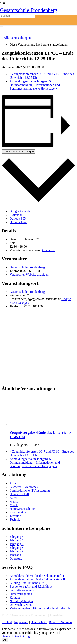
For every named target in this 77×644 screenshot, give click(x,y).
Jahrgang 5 (17, 537)
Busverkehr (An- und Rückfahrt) (31, 587)
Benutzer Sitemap (60, 622)
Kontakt (15, 597)
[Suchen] (18, 16)
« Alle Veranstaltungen (16, 38)
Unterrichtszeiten (21, 605)
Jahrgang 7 (17, 544)
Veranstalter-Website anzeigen (29, 275)
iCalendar (16, 215)
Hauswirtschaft (19, 494)
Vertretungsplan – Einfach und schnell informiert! (42, 608)
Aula (13, 483)
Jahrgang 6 (17, 540)
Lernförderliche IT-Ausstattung (30, 491)
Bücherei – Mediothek (24, 487)
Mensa (14, 501)
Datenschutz (39, 622)
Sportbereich (18, 512)
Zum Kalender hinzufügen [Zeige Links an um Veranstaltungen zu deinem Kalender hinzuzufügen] (19, 151)
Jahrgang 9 (17, 551)
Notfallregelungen (21, 601)
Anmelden (56, 615)
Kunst (13, 498)
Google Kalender (21, 211)
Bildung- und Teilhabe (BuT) (28, 583)
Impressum (21, 622)
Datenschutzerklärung (16, 636)
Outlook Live (18, 222)
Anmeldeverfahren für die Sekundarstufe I (37, 576)
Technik (15, 520)
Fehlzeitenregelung (22, 590)
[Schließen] (2, 27)
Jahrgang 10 (17, 555)
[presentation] (40, 425)
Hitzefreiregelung (21, 594)
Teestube (15, 516)
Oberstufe (48, 250)
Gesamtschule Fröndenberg (27, 267)
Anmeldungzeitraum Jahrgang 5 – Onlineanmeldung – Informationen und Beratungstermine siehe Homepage (35, 85)
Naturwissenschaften (23, 509)
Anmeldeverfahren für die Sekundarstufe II (37, 579)
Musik (14, 505)
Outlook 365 (18, 218)
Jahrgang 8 (17, 548)
